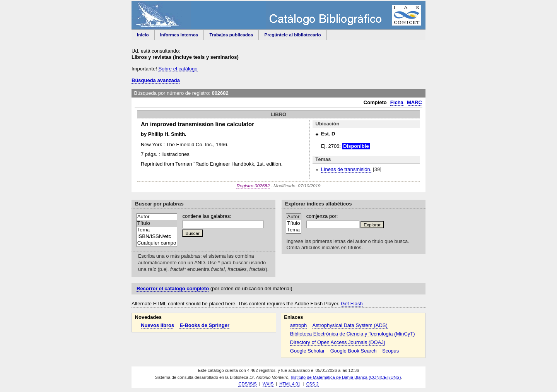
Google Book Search (354, 351)
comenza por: (322, 216)
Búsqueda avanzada (156, 80)
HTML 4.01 (290, 384)
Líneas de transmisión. (346, 169)
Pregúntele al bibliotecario (292, 35)
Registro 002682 (253, 186)
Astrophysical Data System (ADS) (350, 325)
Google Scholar (308, 351)
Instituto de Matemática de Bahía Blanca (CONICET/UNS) (346, 377)
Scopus (390, 351)
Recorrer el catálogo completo (173, 288)
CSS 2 (313, 384)
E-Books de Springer (204, 325)
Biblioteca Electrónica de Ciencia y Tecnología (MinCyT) (353, 334)
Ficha (397, 102)
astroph (298, 325)
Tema (157, 230)
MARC (414, 102)
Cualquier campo (157, 243)
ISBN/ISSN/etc (157, 237)
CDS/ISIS (247, 384)
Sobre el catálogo (178, 69)
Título (157, 223)
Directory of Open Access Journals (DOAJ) (338, 342)
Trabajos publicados (231, 35)
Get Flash (352, 304)
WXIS (268, 384)
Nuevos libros (157, 325)
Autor (157, 217)
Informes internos (179, 35)
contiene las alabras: (207, 216)
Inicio (143, 35)
